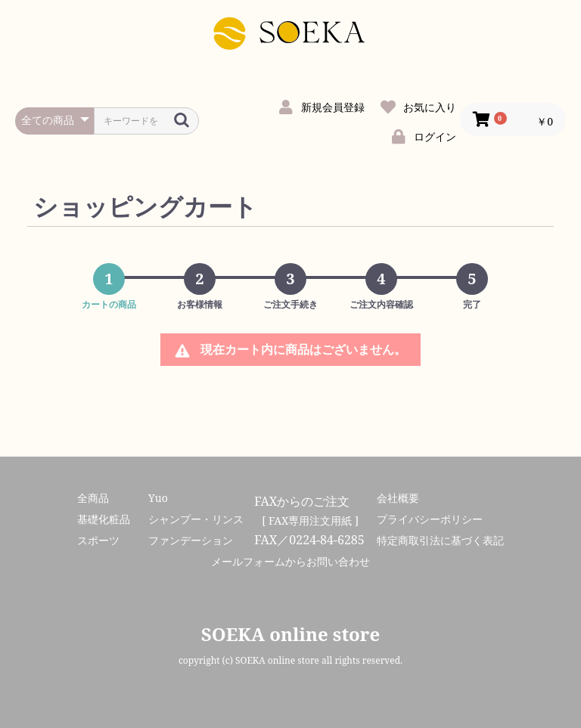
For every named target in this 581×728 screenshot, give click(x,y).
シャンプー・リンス (196, 519)
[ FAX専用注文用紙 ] (310, 520)
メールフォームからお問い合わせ (290, 561)
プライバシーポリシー (430, 519)
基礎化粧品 (104, 519)
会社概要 (398, 498)
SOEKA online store (290, 634)
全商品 (93, 498)
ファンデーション (191, 540)
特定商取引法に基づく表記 (440, 540)
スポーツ (98, 540)
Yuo (158, 498)
